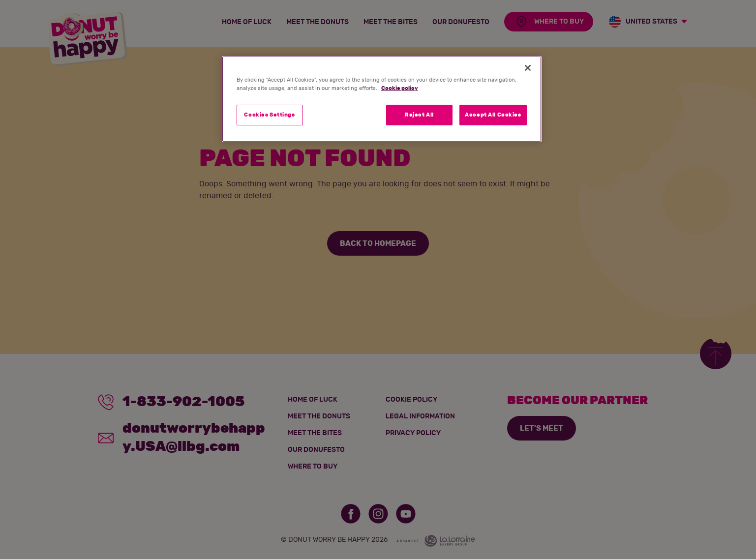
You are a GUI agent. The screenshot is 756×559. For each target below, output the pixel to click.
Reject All (419, 115)
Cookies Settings (269, 115)
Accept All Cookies (493, 115)
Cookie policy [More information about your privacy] (400, 88)
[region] (382, 99)
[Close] (528, 68)
